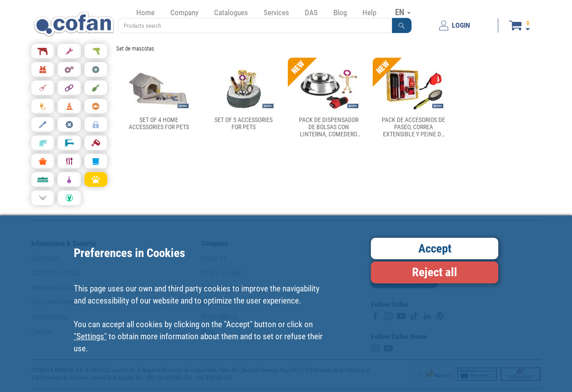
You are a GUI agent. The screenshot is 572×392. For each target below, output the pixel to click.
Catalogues (231, 13)
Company (184, 13)
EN (403, 12)
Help (369, 13)
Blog (340, 13)
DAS (311, 13)
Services (276, 13)
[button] (402, 25)
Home (145, 13)
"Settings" (90, 336)
